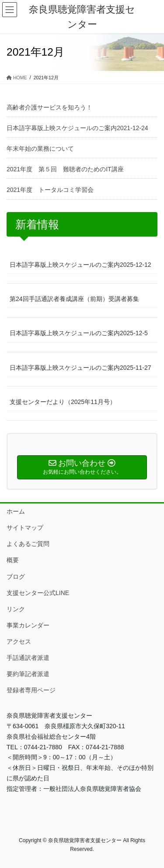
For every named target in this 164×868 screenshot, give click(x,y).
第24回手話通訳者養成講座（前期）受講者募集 (74, 299)
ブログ (16, 577)
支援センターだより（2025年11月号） (63, 402)
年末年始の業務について (40, 149)
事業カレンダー (28, 625)
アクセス (19, 641)
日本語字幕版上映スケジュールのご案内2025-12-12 (80, 265)
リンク (16, 609)
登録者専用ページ (31, 690)
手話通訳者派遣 (28, 658)
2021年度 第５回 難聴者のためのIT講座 (65, 169)
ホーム (16, 511)
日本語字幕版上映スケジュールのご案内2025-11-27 (80, 368)
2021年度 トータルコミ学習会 (53, 190)
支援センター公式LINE (38, 593)
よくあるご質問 (28, 544)
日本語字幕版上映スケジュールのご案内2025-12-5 (79, 333)
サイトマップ (25, 528)
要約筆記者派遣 (28, 674)
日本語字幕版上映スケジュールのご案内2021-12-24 (77, 128)
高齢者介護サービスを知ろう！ (49, 107)
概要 (13, 560)
